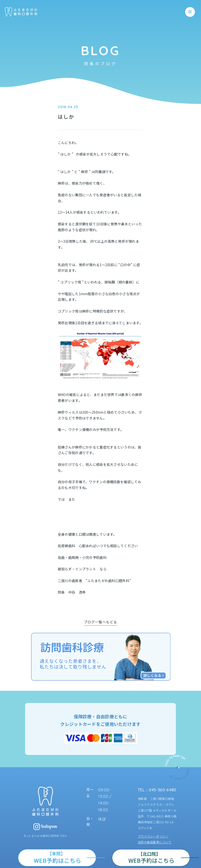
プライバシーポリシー (153, 836)
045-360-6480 (163, 790)
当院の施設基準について (155, 842)
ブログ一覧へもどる (100, 622)
